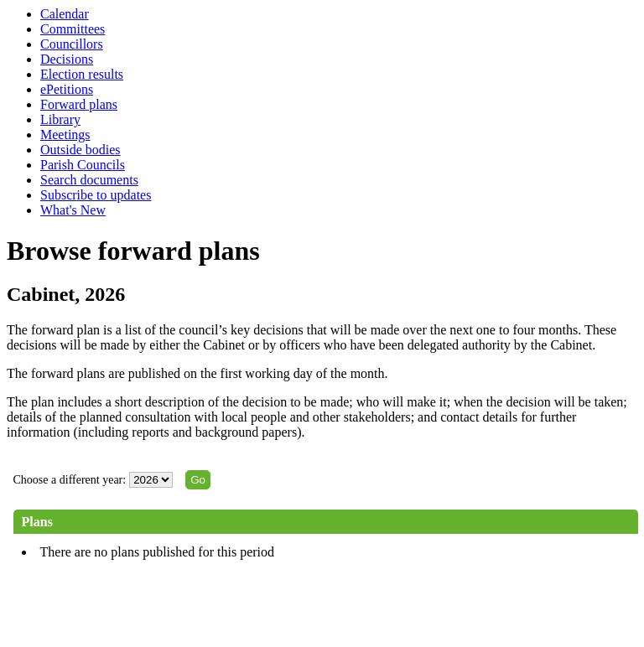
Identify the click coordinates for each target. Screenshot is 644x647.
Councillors (72, 44)
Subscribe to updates (96, 195)
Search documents (89, 180)
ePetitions (67, 89)
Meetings (65, 135)
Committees (73, 29)
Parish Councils (83, 165)
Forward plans (79, 104)
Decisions (67, 59)
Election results (82, 74)
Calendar (65, 14)
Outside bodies (80, 150)
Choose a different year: (70, 480)
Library (60, 119)
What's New (73, 210)
